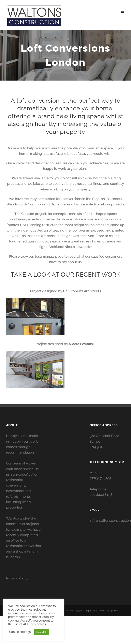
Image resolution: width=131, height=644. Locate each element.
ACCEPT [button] (41, 632)
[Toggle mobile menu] (123, 11)
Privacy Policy (17, 578)
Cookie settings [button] (20, 632)
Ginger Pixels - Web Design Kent (101, 611)
